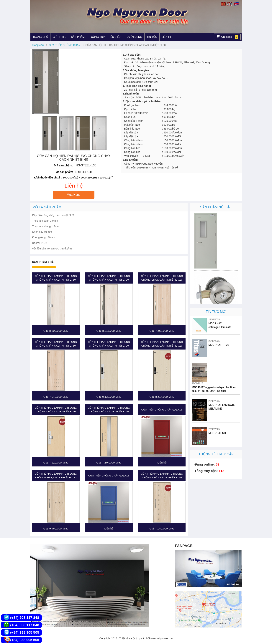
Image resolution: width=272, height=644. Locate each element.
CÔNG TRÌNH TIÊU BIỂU (106, 37)
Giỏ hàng (227, 37)
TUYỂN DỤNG (134, 37)
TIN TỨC (152, 37)
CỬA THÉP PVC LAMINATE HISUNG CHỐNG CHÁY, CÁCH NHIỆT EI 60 (56, 278)
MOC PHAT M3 (217, 433)
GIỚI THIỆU (60, 37)
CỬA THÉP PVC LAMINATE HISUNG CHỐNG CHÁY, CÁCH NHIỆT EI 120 (162, 278)
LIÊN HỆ (167, 37)
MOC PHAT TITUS (219, 345)
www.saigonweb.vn (162, 638)
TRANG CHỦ (40, 37)
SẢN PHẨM (79, 37)
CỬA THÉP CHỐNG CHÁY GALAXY (162, 410)
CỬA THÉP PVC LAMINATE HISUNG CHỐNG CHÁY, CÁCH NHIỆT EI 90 (109, 278)
